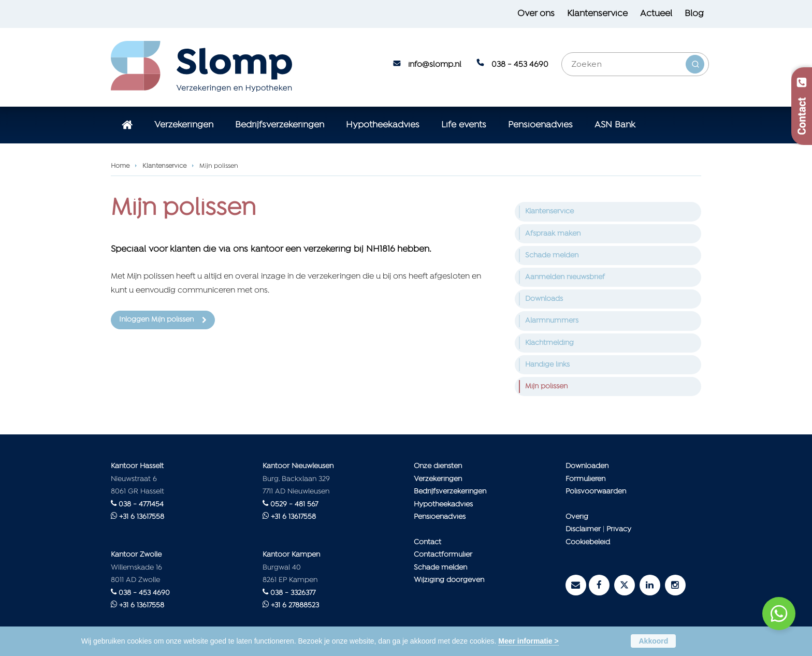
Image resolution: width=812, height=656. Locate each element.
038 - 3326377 (293, 593)
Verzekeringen (438, 479)
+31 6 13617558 (142, 517)
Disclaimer (583, 529)
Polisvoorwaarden (596, 492)
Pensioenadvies (440, 517)
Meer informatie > (528, 641)
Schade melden (440, 568)
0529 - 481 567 (294, 505)
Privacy (619, 529)
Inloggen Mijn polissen (156, 320)
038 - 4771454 (141, 505)
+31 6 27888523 (295, 606)
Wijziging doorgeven (449, 580)
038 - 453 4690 (520, 65)
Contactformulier (443, 555)
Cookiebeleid (588, 542)
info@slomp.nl (435, 65)
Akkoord (653, 641)
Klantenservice (164, 166)
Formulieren (585, 479)
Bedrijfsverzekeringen (450, 492)
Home (120, 166)
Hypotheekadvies (443, 505)
